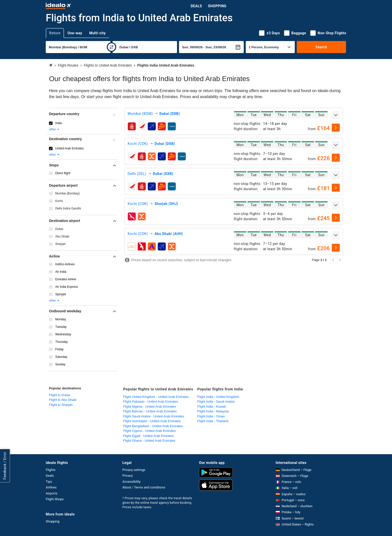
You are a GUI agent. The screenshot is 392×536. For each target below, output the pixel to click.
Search (321, 47)
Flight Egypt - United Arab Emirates (149, 436)
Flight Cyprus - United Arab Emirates (150, 431)
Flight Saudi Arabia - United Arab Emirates (154, 416)
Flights (51, 470)
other (54, 129)
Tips (49, 482)
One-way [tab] (75, 33)
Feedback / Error (5, 466)
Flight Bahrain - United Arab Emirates (150, 411)
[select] (336, 128)
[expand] (336, 115)
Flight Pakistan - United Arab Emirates (151, 401)
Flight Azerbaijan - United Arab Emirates (152, 421)
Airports (51, 493)
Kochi (59, 201)
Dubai (59, 229)
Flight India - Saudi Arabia (216, 401)
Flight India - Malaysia (213, 411)
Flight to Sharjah (61, 405)
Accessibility (132, 482)
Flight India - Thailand (213, 421)
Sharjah (60, 244)
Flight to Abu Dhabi (63, 400)
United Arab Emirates (69, 148)
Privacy (128, 476)
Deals (196, 6)
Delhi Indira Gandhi (68, 208)
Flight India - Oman (211, 416)
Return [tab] (55, 33)
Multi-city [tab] (97, 33)
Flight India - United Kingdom (218, 397)
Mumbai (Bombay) (67, 193)
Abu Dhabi (62, 236)
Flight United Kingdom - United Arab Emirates (156, 397)
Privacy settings (134, 470)
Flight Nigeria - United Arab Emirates (150, 407)
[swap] (111, 47)
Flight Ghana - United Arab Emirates (149, 441)
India (58, 123)
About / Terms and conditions (144, 487)
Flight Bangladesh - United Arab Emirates (153, 426)
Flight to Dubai (59, 395)
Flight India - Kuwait (211, 407)
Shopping (217, 6)
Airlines (51, 487)
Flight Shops (55, 499)
